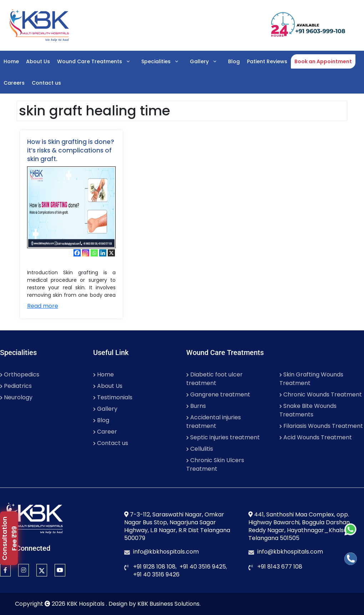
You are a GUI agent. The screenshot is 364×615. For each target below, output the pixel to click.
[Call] (351, 559)
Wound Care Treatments (97, 61)
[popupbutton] (9, 538)
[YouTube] (60, 570)
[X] (111, 253)
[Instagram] (86, 253)
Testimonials (113, 397)
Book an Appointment (323, 61)
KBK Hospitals (86, 604)
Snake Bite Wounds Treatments (308, 410)
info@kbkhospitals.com (166, 552)
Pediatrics (16, 386)
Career (105, 432)
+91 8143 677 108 (280, 567)
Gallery (207, 61)
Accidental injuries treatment (214, 422)
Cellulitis (200, 449)
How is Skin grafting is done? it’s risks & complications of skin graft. (71, 150)
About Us (38, 61)
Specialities (164, 61)
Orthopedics (20, 374)
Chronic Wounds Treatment (321, 394)
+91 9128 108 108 (154, 567)
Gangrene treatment (218, 394)
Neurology (16, 397)
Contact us (46, 83)
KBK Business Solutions (168, 604)
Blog (234, 61)
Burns (196, 406)
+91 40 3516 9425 (203, 567)
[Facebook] (77, 253)
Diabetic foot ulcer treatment (214, 379)
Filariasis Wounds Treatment (321, 426)
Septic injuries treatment (223, 437)
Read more (43, 306)
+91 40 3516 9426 (156, 574)
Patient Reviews (267, 61)
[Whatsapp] (94, 253)
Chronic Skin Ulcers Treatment (215, 464)
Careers (14, 83)
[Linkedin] (103, 253)
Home (11, 61)
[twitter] (42, 570)
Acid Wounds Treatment (316, 437)
